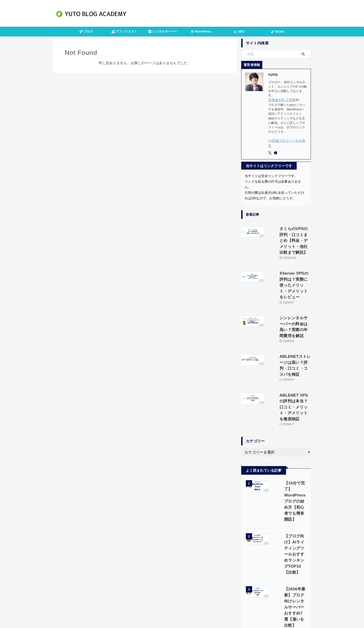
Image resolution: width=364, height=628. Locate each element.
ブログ (86, 31)
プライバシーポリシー (169, 602)
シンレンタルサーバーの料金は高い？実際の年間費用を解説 (288, 289)
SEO (239, 31)
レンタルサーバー (163, 31)
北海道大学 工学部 (281, 100)
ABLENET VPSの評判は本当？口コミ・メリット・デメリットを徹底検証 (288, 350)
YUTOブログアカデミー (182, 613)
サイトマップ (221, 602)
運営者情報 (142, 602)
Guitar (278, 31)
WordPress (201, 31)
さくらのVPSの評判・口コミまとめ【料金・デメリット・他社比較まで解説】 (288, 228)
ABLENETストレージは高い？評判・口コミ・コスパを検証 (288, 320)
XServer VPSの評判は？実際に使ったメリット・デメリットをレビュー (288, 258)
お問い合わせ (198, 602)
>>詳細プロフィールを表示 (287, 140)
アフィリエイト (124, 31)
